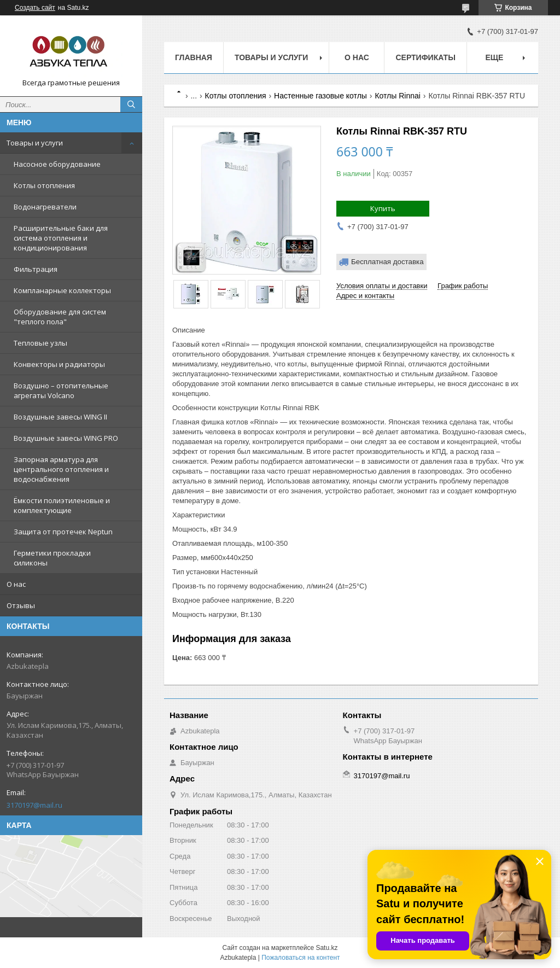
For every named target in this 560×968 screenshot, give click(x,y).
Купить (383, 208)
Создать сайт (35, 8)
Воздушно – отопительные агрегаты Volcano (61, 390)
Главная (194, 57)
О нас (16, 584)
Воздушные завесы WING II (60, 417)
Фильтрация (36, 269)
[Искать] (131, 104)
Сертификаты (425, 57)
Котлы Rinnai (398, 96)
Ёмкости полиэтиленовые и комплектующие (62, 505)
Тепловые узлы (40, 343)
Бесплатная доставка (387, 262)
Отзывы (21, 605)
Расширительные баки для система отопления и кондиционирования (61, 238)
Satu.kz (326, 948)
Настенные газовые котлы (320, 96)
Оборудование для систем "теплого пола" (60, 317)
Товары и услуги (35, 143)
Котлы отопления (44, 185)
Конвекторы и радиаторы (59, 364)
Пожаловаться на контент (301, 958)
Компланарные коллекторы (62, 290)
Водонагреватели (45, 207)
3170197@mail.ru (34, 805)
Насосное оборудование (57, 164)
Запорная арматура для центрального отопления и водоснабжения (61, 469)
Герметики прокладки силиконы (52, 558)
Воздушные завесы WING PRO (66, 438)
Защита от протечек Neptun (63, 532)
